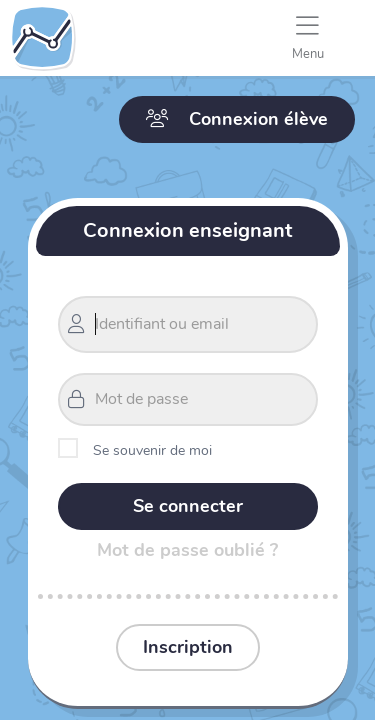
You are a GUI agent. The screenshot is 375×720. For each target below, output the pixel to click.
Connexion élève (237, 119)
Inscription (188, 647)
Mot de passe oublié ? (187, 550)
